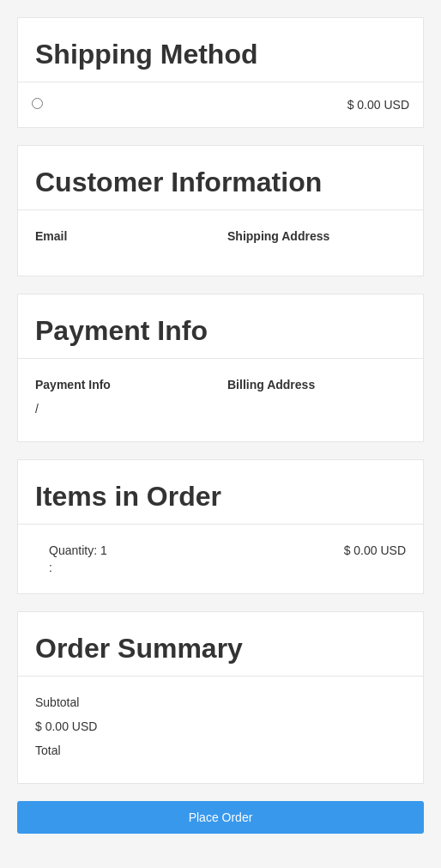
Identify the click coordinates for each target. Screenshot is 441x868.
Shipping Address (278, 236)
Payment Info (73, 385)
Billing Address (271, 385)
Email (51, 236)
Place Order (221, 817)
